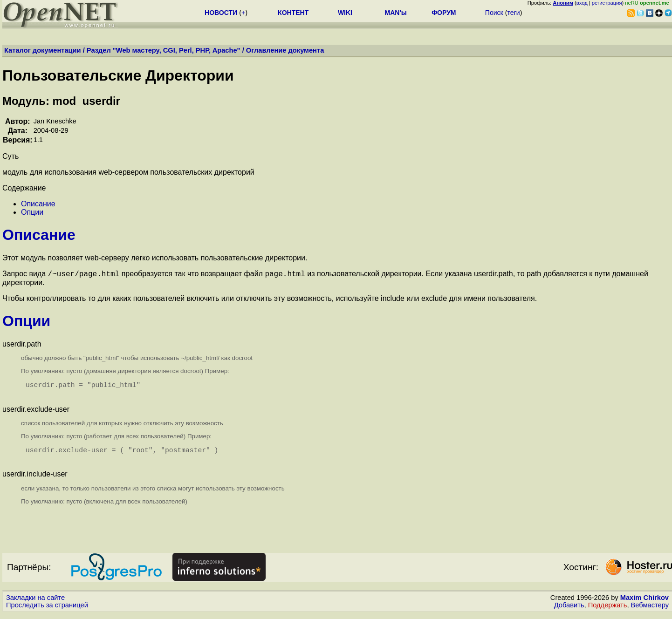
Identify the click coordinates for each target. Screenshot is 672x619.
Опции (32, 212)
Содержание (24, 188)
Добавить (569, 610)
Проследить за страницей (47, 610)
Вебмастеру (650, 610)
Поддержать (608, 610)
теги (514, 13)
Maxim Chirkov (645, 603)
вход (582, 3)
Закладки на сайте (35, 603)
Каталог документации (43, 50)
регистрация (607, 3)
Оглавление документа (285, 50)
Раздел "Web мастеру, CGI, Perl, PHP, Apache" (164, 50)
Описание (38, 204)
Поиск (494, 13)
